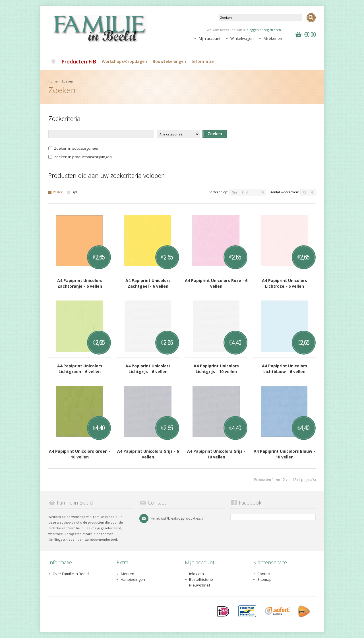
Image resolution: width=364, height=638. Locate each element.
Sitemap (264, 579)
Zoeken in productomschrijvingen (80, 157)
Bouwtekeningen (169, 61)
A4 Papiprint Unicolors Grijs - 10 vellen (216, 454)
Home (53, 61)
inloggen (252, 30)
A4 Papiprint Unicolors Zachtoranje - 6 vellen (80, 283)
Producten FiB (79, 61)
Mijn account (210, 38)
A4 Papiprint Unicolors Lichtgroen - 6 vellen (80, 369)
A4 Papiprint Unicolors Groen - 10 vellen (80, 454)
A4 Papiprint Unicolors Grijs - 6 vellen (148, 454)
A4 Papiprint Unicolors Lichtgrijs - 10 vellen (216, 369)
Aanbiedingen (133, 579)
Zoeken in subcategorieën (74, 148)
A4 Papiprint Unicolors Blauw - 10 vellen (284, 454)
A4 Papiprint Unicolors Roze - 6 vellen (216, 283)
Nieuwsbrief (200, 585)
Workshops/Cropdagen (124, 61)
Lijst (72, 192)
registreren (272, 30)
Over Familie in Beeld (71, 574)
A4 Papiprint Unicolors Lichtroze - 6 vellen (285, 283)
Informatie (203, 61)
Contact (264, 574)
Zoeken (67, 81)
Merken (128, 574)
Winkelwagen (242, 38)
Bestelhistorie (201, 579)
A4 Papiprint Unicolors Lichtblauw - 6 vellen (285, 369)
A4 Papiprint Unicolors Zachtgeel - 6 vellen (148, 283)
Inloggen (197, 574)
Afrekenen (273, 38)
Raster (55, 192)
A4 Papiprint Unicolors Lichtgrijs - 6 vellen (148, 369)
